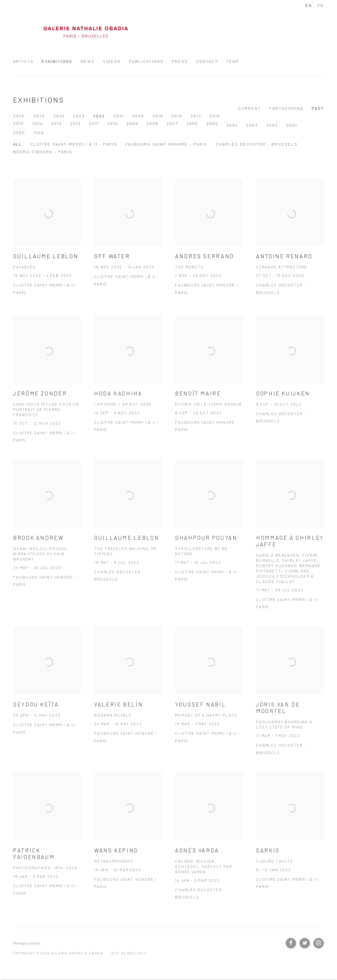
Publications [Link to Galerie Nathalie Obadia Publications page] (146, 61)
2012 (291, 116)
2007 (78, 123)
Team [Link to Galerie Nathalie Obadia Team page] (233, 61)
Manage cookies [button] (26, 943)
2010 (19, 123)
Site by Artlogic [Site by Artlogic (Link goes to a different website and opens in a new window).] (129, 953)
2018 (177, 116)
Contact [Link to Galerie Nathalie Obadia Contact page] (207, 61)
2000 (217, 123)
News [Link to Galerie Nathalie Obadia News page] (88, 61)
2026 (19, 116)
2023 (79, 116)
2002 (178, 123)
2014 (253, 116)
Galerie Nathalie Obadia (86, 32)
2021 (119, 116)
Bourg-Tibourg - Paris (43, 152)
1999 (237, 123)
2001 (198, 123)
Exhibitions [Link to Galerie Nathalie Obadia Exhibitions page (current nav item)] (57, 61)
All (18, 144)
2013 (272, 116)
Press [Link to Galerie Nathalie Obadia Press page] (180, 61)
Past (318, 108)
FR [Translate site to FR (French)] (321, 5)
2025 (39, 116)
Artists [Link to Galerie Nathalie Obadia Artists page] (23, 61)
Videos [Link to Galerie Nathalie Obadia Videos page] (112, 61)
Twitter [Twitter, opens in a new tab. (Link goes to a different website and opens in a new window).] (305, 943)
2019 (158, 116)
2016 (215, 116)
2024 (59, 116)
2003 (158, 123)
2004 (138, 123)
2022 (99, 116)
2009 (38, 123)
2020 (138, 116)
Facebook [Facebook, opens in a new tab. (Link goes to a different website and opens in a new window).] (291, 943)
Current (250, 108)
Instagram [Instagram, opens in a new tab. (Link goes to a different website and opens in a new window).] (319, 943)
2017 (196, 116)
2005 (118, 123)
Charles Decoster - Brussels (257, 144)
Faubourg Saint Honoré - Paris (167, 144)
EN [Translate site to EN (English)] (309, 5)
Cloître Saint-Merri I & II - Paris (74, 144)
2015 (234, 116)
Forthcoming (286, 108)
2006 (98, 123)
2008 (58, 123)
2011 (309, 116)
